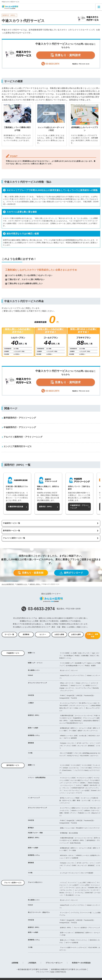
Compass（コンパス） (68, 743)
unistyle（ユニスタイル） (71, 768)
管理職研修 (64, 833)
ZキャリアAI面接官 (66, 753)
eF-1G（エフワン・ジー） (86, 743)
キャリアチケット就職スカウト (70, 808)
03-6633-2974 (38, 609)
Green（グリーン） (83, 683)
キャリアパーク (95, 828)
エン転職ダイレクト (90, 685)
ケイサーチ (95, 890)
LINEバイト (91, 883)
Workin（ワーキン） (66, 893)
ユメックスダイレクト (82, 890)
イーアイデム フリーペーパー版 (81, 913)
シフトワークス (69, 888)
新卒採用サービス (13, 765)
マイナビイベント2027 (84, 778)
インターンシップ (34, 798)
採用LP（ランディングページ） (88, 731)
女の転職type (68, 656)
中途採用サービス (13, 653)
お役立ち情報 (59, 634)
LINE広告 (79, 696)
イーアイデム (79, 893)
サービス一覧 (9, 634)
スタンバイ (74, 670)
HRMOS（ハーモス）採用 (69, 736)
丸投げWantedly (76, 721)
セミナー (43, 634)
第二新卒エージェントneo (88, 703)
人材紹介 (31, 703)
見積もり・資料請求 (66, 55)
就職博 (86, 785)
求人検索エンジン (34, 670)
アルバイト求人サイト (35, 882)
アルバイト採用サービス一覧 (14, 538)
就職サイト (32, 765)
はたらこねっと (81, 888)
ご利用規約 (32, 963)
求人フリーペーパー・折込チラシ (39, 912)
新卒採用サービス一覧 (11, 531)
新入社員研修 (73, 833)
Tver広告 (74, 698)
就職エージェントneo (67, 828)
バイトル (63, 883)
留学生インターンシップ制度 (70, 798)
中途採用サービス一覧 (11, 523)
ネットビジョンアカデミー (69, 703)
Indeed (30, 675)
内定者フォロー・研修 (35, 833)
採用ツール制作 (33, 728)
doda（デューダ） (84, 653)
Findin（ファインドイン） (79, 940)
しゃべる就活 (85, 790)
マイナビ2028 (65, 765)
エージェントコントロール (84, 716)
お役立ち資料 (76, 634)
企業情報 (15, 963)
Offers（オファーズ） (67, 683)
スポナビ (79, 785)
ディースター (64, 913)
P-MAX (62, 696)
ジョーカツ (71, 793)
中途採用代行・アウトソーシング (84, 718)
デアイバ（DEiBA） (80, 783)
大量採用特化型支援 (67, 716)
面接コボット (64, 940)
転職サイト (32, 653)
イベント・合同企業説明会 (37, 778)
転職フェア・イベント (35, 663)
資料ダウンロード (71, 573)
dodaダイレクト (76, 685)
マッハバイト (72, 883)
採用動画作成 (64, 728)
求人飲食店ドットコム (73, 895)
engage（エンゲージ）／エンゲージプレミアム (75, 688)
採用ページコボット (67, 933)
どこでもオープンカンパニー (70, 873)
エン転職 (73, 653)
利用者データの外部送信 (81, 963)
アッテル (67, 746)
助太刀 (93, 656)
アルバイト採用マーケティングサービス (73, 948)
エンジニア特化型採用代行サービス (71, 723)
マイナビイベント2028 (68, 778)
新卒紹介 (31, 828)
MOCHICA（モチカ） (67, 855)
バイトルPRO (85, 885)
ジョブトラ (68, 783)
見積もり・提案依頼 (31, 573)
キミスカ (85, 808)
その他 (30, 753)
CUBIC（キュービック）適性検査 (83, 746)
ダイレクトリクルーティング (37, 683)
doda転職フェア (80, 663)
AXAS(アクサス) (72, 756)
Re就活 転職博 (90, 666)
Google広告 (70, 696)
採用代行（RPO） (34, 715)
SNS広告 (31, 695)
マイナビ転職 (64, 653)
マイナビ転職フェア (67, 663)
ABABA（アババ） (70, 813)
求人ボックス (64, 670)
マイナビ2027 (76, 765)
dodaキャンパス (77, 811)
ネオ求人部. (83, 736)
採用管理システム (34, 735)
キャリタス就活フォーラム (79, 780)
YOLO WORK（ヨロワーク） (89, 756)
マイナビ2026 (87, 765)
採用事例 (26, 634)
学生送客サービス (82, 828)
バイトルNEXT (73, 885)
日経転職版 (85, 656)
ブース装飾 (72, 731)
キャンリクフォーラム (71, 790)
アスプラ (79, 793)
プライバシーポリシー (54, 963)
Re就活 (77, 656)
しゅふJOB (82, 883)
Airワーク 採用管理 (70, 738)
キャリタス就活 (86, 768)
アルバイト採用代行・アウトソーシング (87, 928)
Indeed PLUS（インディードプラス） (73, 675)
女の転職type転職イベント (74, 666)
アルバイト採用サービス (13, 883)
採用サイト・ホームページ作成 (81, 728)
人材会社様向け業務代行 (91, 721)
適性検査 (31, 743)
